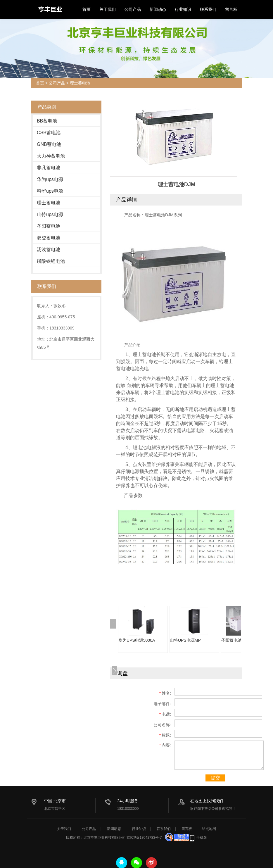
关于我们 (108, 9)
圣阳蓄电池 (49, 226)
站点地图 (209, 829)
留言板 (231, 9)
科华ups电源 (50, 191)
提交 (215, 778)
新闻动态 (158, 9)
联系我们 (208, 9)
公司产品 (133, 9)
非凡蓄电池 (49, 168)
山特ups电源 (50, 214)
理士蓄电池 (80, 83)
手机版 (202, 838)
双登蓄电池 (49, 238)
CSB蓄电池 (49, 133)
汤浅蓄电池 (49, 250)
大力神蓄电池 (51, 156)
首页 (87, 9)
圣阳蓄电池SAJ (235, 640)
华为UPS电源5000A (137, 640)
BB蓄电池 (47, 121)
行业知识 (183, 9)
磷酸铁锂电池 (51, 261)
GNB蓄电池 (49, 144)
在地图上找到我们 (207, 801)
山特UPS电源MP (185, 640)
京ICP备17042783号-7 (144, 838)
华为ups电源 (50, 179)
